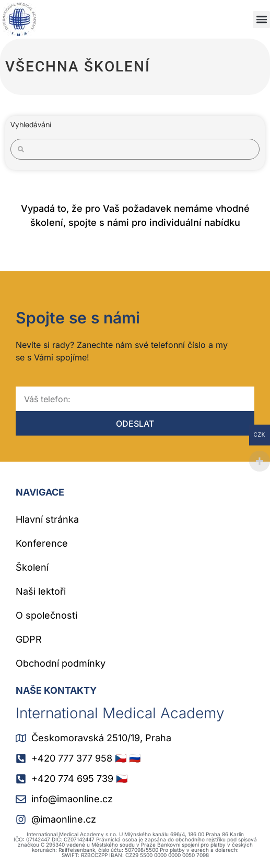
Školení (32, 567)
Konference (42, 543)
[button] (261, 20)
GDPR (29, 639)
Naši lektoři (41, 591)
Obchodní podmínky (61, 663)
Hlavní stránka (47, 519)
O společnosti (46, 615)
